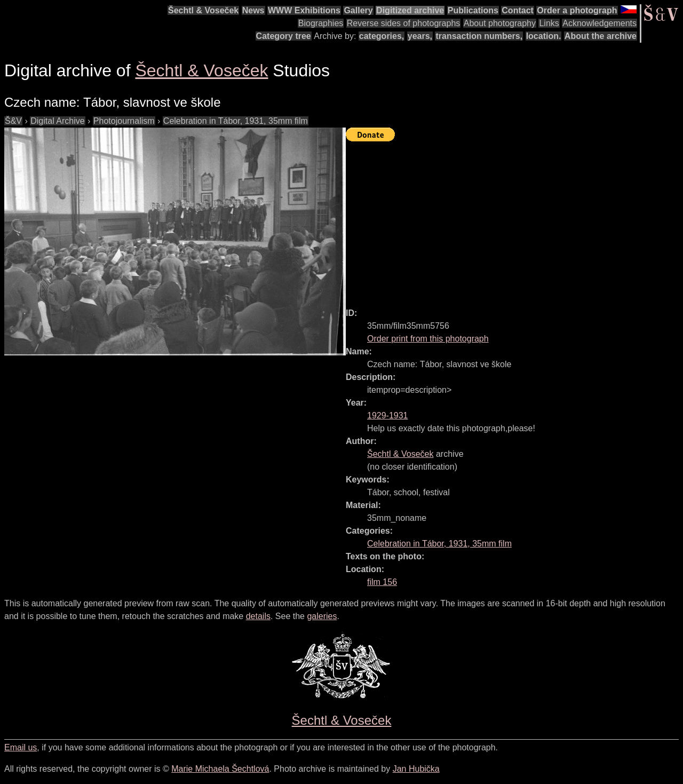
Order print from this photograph (428, 339)
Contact (518, 10)
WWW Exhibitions (304, 10)
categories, (382, 36)
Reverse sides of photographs (404, 23)
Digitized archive (410, 10)
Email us (21, 747)
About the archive (601, 36)
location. (544, 36)
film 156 (382, 582)
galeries (322, 616)
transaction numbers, (479, 36)
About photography (500, 23)
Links (549, 23)
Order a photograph (577, 10)
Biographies (321, 23)
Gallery (358, 10)
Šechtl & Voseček (203, 10)
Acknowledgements (599, 23)
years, (420, 36)
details (258, 616)
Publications (473, 10)
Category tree (284, 36)
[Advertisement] (514, 220)
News (253, 10)
